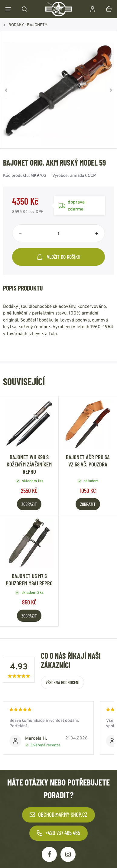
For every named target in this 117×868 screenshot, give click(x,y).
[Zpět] (6, 90)
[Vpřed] (111, 90)
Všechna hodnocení (62, 682)
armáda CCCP (83, 175)
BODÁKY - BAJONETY (28, 25)
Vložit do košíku (59, 257)
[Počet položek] (58, 233)
